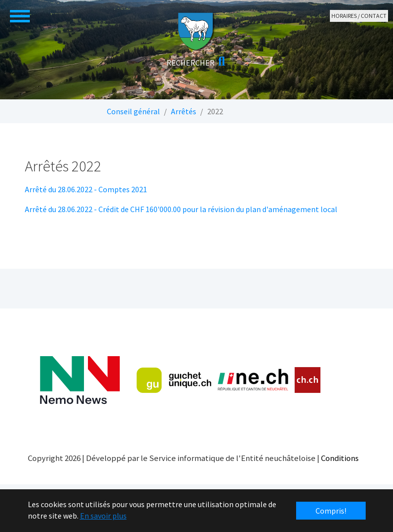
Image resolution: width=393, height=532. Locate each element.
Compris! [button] (331, 511)
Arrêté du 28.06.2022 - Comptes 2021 (86, 189)
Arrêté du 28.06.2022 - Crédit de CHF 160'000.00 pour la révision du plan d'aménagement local (181, 209)
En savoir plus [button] (103, 516)
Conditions (340, 458)
